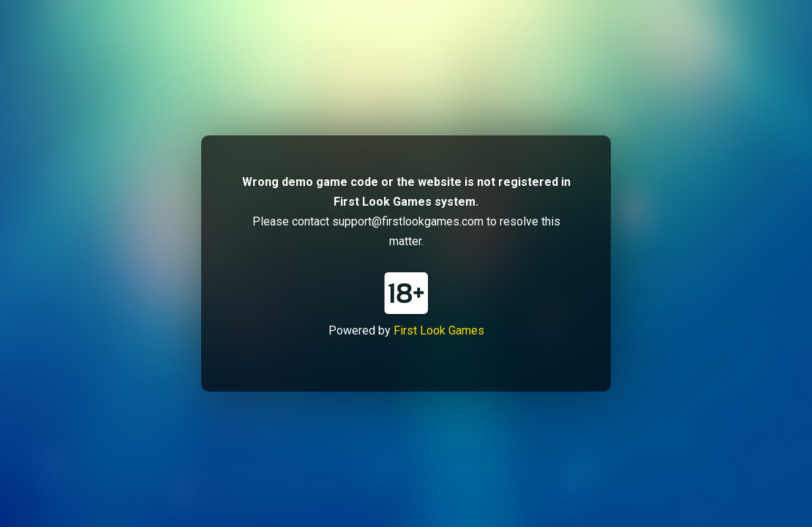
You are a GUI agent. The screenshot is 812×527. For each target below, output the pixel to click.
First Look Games (439, 330)
